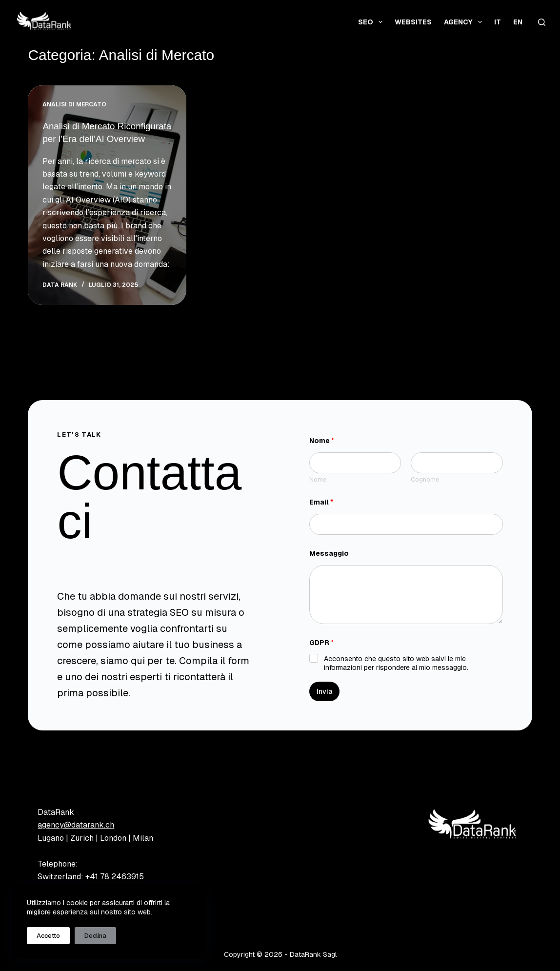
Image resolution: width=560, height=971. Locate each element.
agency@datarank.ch (76, 825)
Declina (95, 936)
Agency (465, 22)
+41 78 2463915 (115, 877)
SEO (372, 22)
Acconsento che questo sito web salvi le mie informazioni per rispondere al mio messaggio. (396, 663)
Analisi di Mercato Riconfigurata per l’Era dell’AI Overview (105, 139)
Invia (324, 691)
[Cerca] (542, 22)
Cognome (425, 480)
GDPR (321, 643)
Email (321, 502)
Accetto (48, 936)
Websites (413, 22)
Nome (318, 480)
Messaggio (329, 554)
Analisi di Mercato (74, 104)
